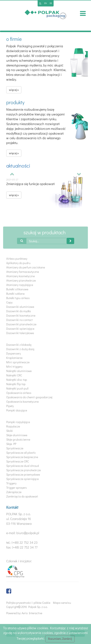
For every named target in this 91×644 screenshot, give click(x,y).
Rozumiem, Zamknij (60, 639)
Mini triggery (14, 366)
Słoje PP (11, 444)
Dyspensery (14, 353)
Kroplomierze (14, 358)
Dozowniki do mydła (18, 311)
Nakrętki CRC (14, 375)
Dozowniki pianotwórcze (21, 324)
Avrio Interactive (32, 613)
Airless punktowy (17, 259)
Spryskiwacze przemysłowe (23, 474)
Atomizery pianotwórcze (21, 280)
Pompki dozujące (17, 410)
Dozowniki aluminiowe (20, 307)
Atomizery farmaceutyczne (23, 272)
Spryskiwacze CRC (18, 461)
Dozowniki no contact (19, 320)
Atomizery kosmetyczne (20, 276)
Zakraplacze (14, 492)
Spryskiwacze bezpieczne (22, 457)
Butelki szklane (15, 294)
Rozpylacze (13, 426)
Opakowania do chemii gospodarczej (29, 397)
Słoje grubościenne (18, 439)
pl (40, 3)
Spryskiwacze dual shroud (23, 466)
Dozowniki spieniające (20, 329)
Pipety (10, 406)
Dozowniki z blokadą (19, 345)
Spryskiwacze (15, 448)
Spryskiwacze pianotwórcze (23, 470)
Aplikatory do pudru (18, 263)
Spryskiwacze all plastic (21, 453)
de (51, 3)
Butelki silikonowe (17, 289)
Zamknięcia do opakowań (22, 496)
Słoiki (10, 431)
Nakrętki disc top (17, 380)
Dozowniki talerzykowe (20, 333)
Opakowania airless (19, 393)
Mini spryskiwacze (18, 362)
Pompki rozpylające (18, 422)
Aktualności (18, 166)
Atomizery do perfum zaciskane (26, 267)
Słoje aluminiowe (17, 435)
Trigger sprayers (17, 488)
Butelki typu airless (18, 298)
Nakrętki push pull (17, 388)
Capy (9, 302)
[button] (12, 174)
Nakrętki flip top (16, 384)
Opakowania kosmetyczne (22, 402)
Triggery (11, 483)
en (45, 3)
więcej (14, 90)
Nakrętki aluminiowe (19, 371)
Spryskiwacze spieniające (22, 479)
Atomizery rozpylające (20, 285)
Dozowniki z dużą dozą (20, 349)
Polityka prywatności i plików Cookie (28, 603)
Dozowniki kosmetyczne (21, 315)
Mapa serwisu (62, 603)
